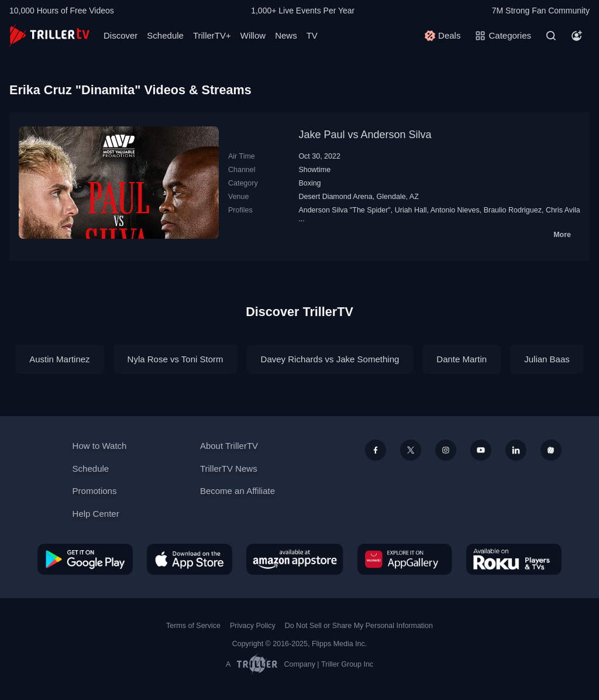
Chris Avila (563, 210)
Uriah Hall (411, 210)
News (286, 35)
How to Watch (100, 446)
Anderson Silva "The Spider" (344, 210)
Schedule (165, 35)
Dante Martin (462, 359)
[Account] (577, 36)
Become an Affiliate (237, 491)
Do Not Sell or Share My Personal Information (359, 626)
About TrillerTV (229, 446)
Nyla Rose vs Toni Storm (175, 359)
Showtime (314, 170)
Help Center (96, 514)
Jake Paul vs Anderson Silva (365, 135)
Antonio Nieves (455, 210)
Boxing (309, 183)
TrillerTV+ (212, 35)
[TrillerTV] (49, 35)
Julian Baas (547, 359)
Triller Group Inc (347, 664)
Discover (121, 35)
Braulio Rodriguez (513, 210)
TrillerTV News (229, 469)
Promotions (95, 491)
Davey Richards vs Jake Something (330, 359)
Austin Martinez (59, 359)
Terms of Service (193, 626)
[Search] (551, 36)
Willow (253, 35)
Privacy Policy (253, 626)
